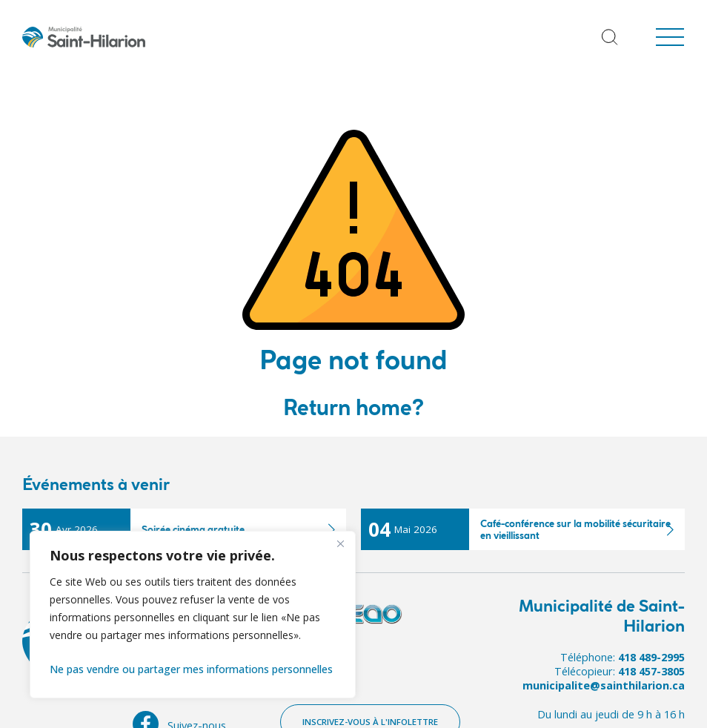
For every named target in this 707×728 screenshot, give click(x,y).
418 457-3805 (651, 671)
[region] (193, 615)
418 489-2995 (651, 657)
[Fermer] (340, 543)
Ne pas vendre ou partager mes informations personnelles (191, 669)
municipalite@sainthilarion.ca (604, 685)
